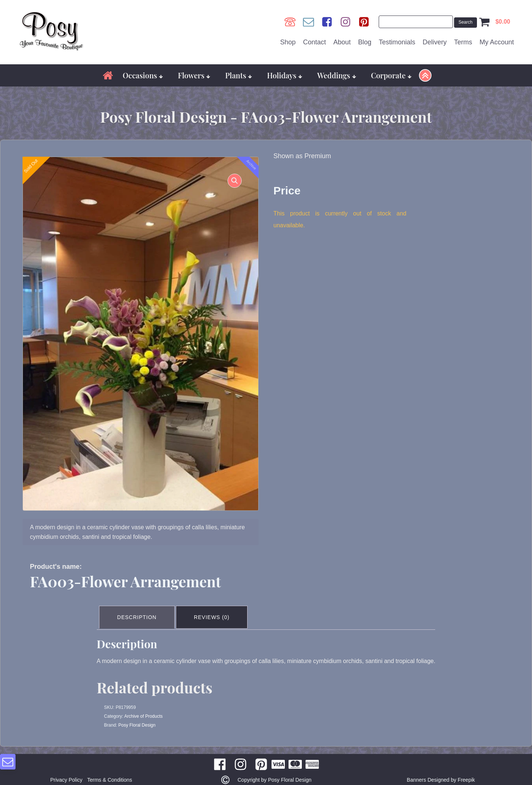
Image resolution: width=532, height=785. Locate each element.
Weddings (337, 71)
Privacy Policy (65, 772)
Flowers (194, 71)
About (342, 40)
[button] (232, 179)
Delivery (435, 40)
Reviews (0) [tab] (216, 611)
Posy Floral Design (137, 718)
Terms (463, 40)
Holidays (285, 71)
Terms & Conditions (111, 772)
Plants (239, 71)
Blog (365, 40)
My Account (497, 40)
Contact (314, 40)
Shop (288, 40)
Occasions (143, 71)
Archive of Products (143, 709)
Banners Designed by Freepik (441, 772)
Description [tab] (138, 611)
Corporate (391, 71)
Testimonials (397, 40)
